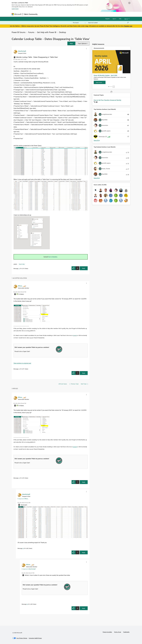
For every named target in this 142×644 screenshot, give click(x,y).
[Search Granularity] (79, 23)
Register (108, 19)
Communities (65, 14)
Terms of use (118, 632)
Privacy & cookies (107, 632)
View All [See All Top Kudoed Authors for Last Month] (97, 178)
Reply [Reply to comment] (84, 373)
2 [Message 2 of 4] (19, 369)
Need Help (22, 264)
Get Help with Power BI (47, 32)
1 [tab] (108, 87)
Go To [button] (126, 19)
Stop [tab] (114, 87)
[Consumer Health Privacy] (35, 638)
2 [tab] (110, 87)
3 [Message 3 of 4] (23, 548)
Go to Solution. (53, 257)
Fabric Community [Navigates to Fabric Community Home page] (31, 14)
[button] (71, 43)
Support (88, 14)
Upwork (75, 335)
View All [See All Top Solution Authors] (97, 140)
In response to (23, 499)
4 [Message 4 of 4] (27, 604)
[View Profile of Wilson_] (20, 286)
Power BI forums (19, 32)
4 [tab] (112, 87)
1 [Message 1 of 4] (19, 268)
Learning (80, 14)
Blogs (73, 14)
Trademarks (126, 632)
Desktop (62, 32)
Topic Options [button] (82, 43)
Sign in (114, 19)
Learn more (15, 9)
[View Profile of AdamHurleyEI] (22, 51)
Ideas (57, 14)
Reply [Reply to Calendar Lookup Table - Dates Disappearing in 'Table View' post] (84, 268)
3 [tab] (111, 87)
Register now (128, 26)
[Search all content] (109, 23)
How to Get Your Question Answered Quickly (107, 100)
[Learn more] (100, 82)
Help (120, 19)
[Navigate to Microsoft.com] (17, 14)
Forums (42, 14)
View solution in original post (22, 363)
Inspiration (50, 14)
